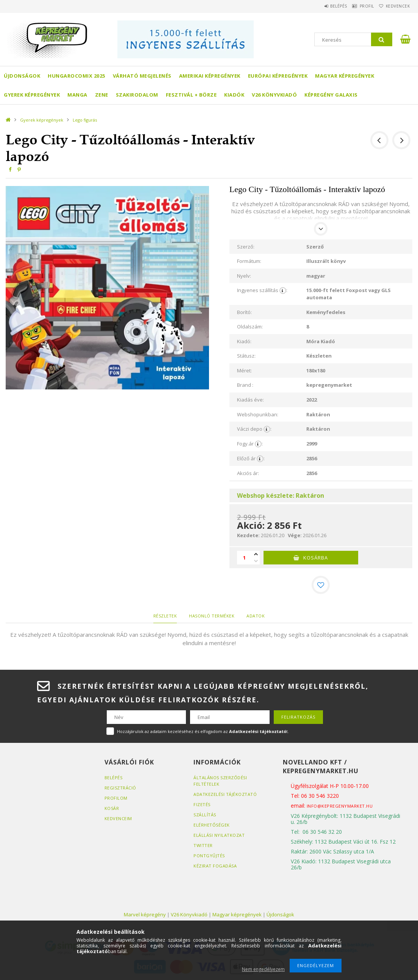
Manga (77, 95)
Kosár (112, 808)
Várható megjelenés (142, 76)
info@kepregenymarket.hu (340, 806)
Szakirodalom (137, 95)
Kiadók (234, 95)
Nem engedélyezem (263, 969)
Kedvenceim (118, 818)
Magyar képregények (345, 76)
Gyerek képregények (32, 95)
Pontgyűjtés (209, 856)
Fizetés (202, 804)
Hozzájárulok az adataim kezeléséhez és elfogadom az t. (203, 731)
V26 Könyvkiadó (274, 95)
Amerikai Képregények (210, 76)
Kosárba (316, 558)
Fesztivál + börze (191, 95)
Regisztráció (120, 788)
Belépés (323, 6)
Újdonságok (22, 76)
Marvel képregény (145, 914)
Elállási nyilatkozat (219, 835)
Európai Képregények (278, 76)
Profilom (116, 798)
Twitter (203, 845)
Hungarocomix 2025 (76, 76)
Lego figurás (85, 120)
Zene (102, 95)
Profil (357, 6)
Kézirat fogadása (215, 866)
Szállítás (205, 815)
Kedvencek (395, 6)
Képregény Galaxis (331, 95)
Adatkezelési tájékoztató (225, 794)
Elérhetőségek (212, 825)
